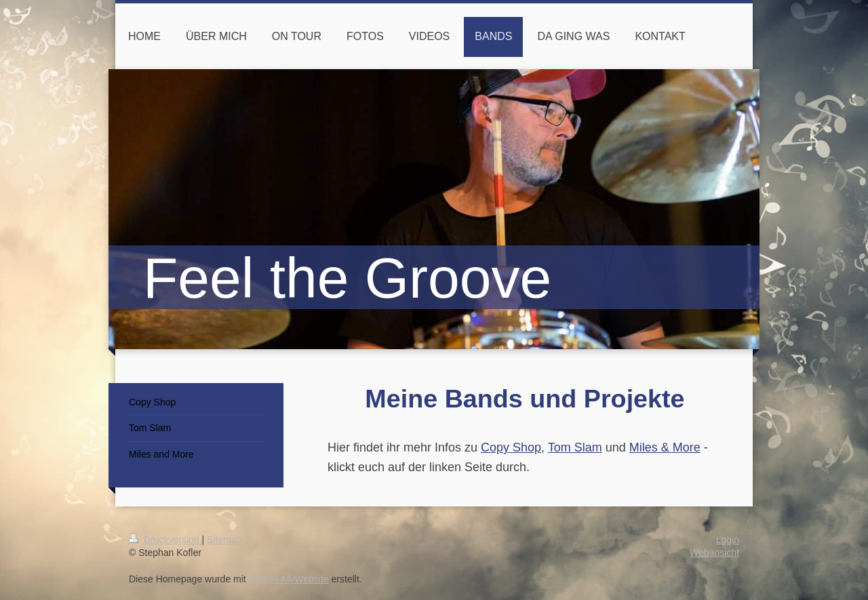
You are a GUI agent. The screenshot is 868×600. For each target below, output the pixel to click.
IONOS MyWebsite (289, 579)
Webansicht (714, 553)
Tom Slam (575, 447)
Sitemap (224, 540)
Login (728, 540)
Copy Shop (511, 447)
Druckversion (165, 540)
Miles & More (665, 447)
